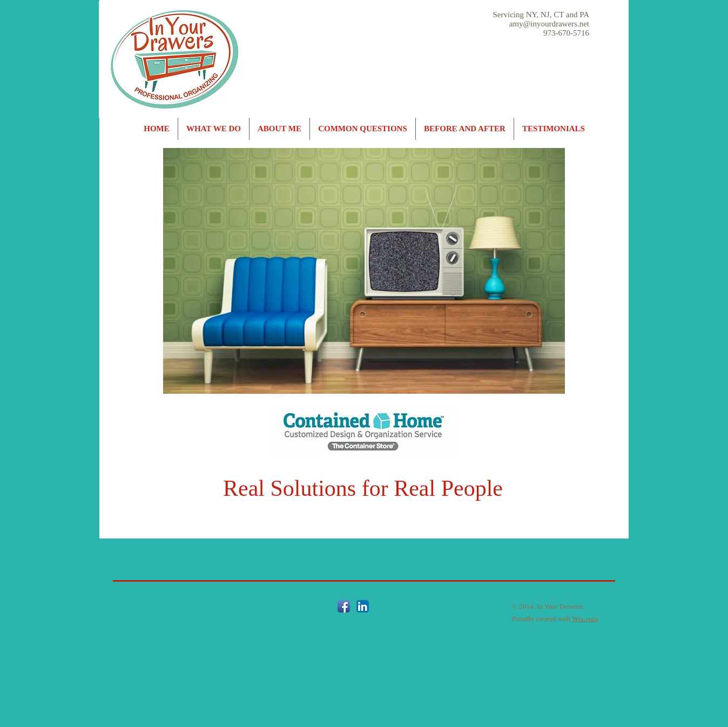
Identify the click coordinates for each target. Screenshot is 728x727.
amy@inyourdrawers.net (549, 24)
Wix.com (585, 619)
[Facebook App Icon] (344, 606)
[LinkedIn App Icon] (363, 606)
